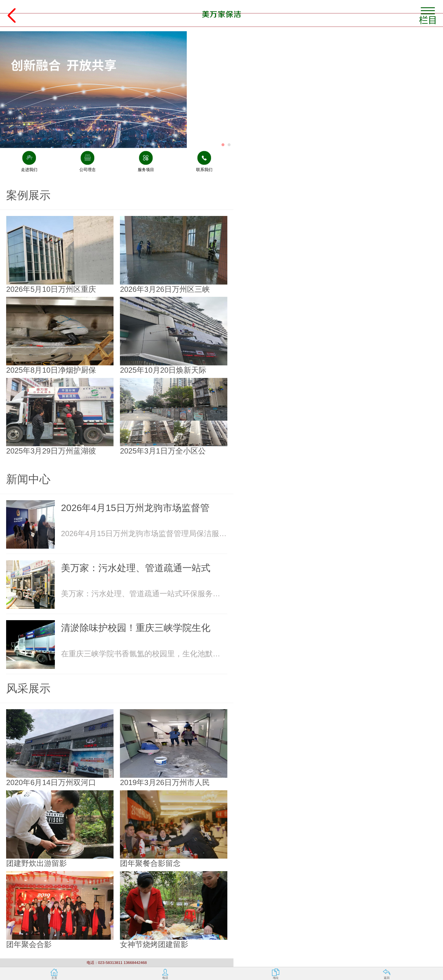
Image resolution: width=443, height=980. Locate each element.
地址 (276, 978)
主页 (54, 978)
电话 (165, 978)
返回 (387, 978)
